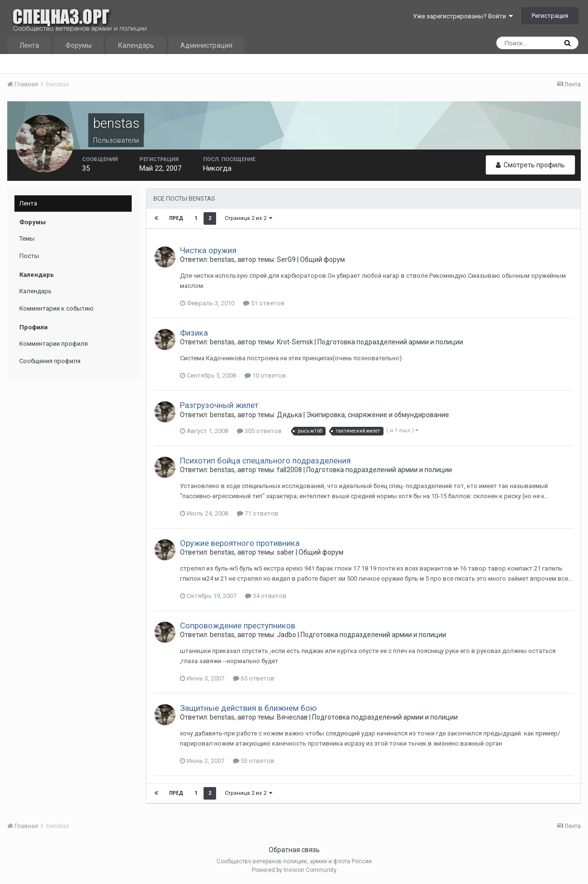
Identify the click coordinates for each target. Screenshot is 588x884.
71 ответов (258, 513)
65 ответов (254, 678)
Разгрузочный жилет (219, 405)
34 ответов (266, 596)
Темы (27, 238)
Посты (29, 256)
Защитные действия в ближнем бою (248, 708)
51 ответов (264, 303)
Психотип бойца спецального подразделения (265, 461)
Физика (194, 333)
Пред (176, 218)
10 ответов (265, 375)
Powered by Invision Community (294, 870)
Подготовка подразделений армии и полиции (390, 342)
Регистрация (550, 16)
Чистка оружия (208, 250)
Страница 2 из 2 (248, 218)
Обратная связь (294, 850)
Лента (29, 45)
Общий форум (322, 259)
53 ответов (254, 761)
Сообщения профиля (50, 361)
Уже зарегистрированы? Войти (463, 16)
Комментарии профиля (54, 344)
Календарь (136, 45)
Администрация (206, 45)
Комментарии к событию (56, 308)
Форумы (79, 45)
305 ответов (259, 431)
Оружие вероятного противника (240, 543)
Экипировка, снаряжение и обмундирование (378, 415)
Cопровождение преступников (238, 626)
